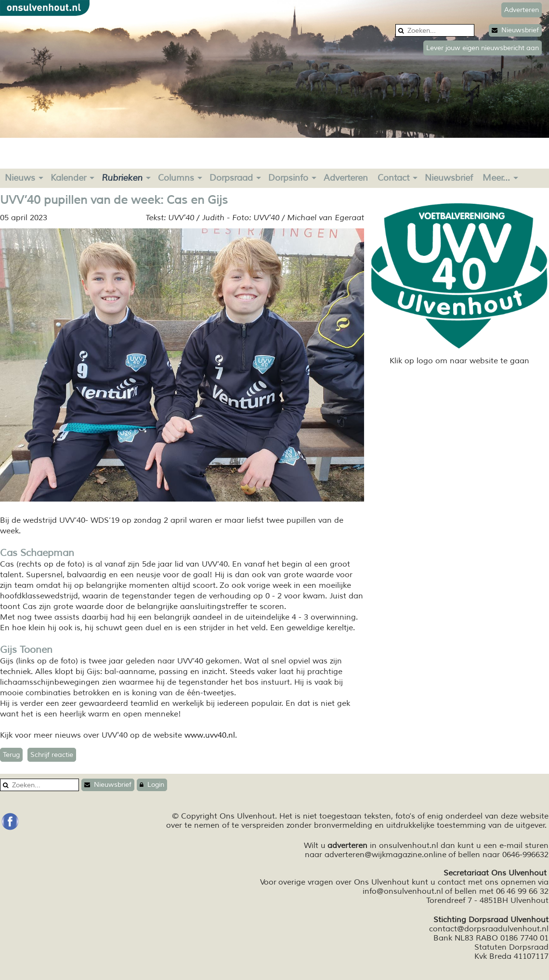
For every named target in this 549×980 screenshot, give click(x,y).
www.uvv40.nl (210, 735)
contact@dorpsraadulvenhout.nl (489, 929)
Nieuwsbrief (515, 30)
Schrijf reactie (52, 755)
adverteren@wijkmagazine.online (386, 855)
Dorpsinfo (288, 178)
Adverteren (346, 178)
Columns (176, 178)
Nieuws (20, 178)
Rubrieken (122, 178)
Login (152, 785)
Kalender (68, 178)
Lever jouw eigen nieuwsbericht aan (483, 48)
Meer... (496, 178)
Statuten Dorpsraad (511, 947)
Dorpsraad (231, 178)
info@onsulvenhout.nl (403, 891)
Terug (11, 755)
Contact (393, 178)
